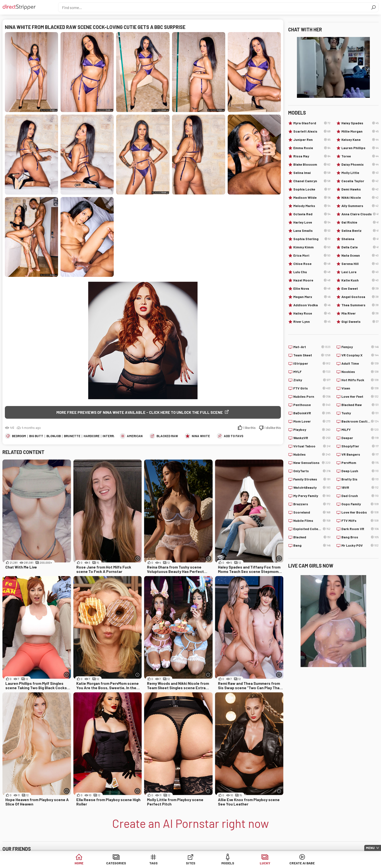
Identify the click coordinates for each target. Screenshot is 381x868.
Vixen (360, 388)
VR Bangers (360, 454)
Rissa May (312, 156)
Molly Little (360, 173)
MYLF (312, 372)
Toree (360, 156)
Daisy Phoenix (360, 164)
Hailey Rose (312, 313)
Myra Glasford (312, 123)
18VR (360, 488)
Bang (312, 545)
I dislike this (273, 428)
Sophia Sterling (312, 239)
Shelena (360, 239)
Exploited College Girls (312, 529)
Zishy (312, 380)
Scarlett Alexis (312, 131)
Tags (153, 863)
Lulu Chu (312, 272)
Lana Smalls (312, 231)
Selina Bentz (360, 231)
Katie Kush (360, 280)
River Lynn (312, 322)
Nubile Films (312, 521)
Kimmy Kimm (312, 247)
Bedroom (19, 436)
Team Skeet (312, 355)
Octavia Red (312, 214)
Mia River (360, 313)
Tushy (360, 413)
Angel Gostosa (360, 297)
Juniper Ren (312, 140)
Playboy (312, 430)
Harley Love (312, 222)
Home (79, 863)
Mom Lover (312, 421)
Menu (370, 848)
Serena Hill (360, 264)
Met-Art (312, 347)
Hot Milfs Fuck (360, 380)
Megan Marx (312, 297)
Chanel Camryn (312, 181)
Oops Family (360, 504)
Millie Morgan (360, 131)
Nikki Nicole (360, 198)
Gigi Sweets (360, 322)
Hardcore (92, 436)
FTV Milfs (360, 521)
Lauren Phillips (360, 148)
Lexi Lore (360, 272)
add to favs (234, 436)
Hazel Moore (312, 280)
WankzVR (312, 438)
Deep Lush (360, 471)
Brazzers (312, 504)
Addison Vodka (312, 305)
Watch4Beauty (312, 488)
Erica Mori (312, 255)
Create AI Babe (302, 863)
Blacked (312, 537)
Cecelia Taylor (360, 181)
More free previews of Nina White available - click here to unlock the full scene (140, 412)
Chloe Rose (312, 264)
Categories (116, 863)
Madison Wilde (312, 198)
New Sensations (312, 463)
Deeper (360, 438)
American (135, 436)
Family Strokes (312, 479)
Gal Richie (360, 222)
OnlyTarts (312, 471)
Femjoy (360, 347)
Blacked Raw (167, 436)
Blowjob (54, 436)
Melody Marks (312, 206)
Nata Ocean (360, 255)
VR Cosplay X (360, 355)
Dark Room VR (360, 529)
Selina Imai (312, 173)
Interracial (113, 436)
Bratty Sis (360, 479)
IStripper (312, 363)
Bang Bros (360, 537)
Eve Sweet (360, 289)
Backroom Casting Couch (360, 421)
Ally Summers (360, 206)
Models (228, 863)
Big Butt (36, 436)
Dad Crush (360, 496)
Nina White (201, 436)
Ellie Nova (312, 289)
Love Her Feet (360, 397)
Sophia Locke (312, 189)
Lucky (265, 863)
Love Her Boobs (360, 512)
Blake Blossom (312, 164)
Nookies (360, 372)
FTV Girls (312, 388)
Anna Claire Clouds (360, 214)
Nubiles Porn (312, 397)
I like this (250, 428)
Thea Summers (360, 305)
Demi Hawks (360, 189)
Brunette (72, 436)
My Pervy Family (312, 496)
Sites (191, 863)
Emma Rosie (312, 148)
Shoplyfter (360, 446)
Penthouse (312, 405)
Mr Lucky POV (360, 545)
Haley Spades (360, 123)
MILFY (360, 430)
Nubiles (312, 454)
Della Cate (360, 247)
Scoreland (312, 512)
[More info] (137, 558)
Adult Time (360, 363)
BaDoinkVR (312, 413)
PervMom (360, 463)
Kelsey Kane (360, 140)
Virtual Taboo (312, 446)
